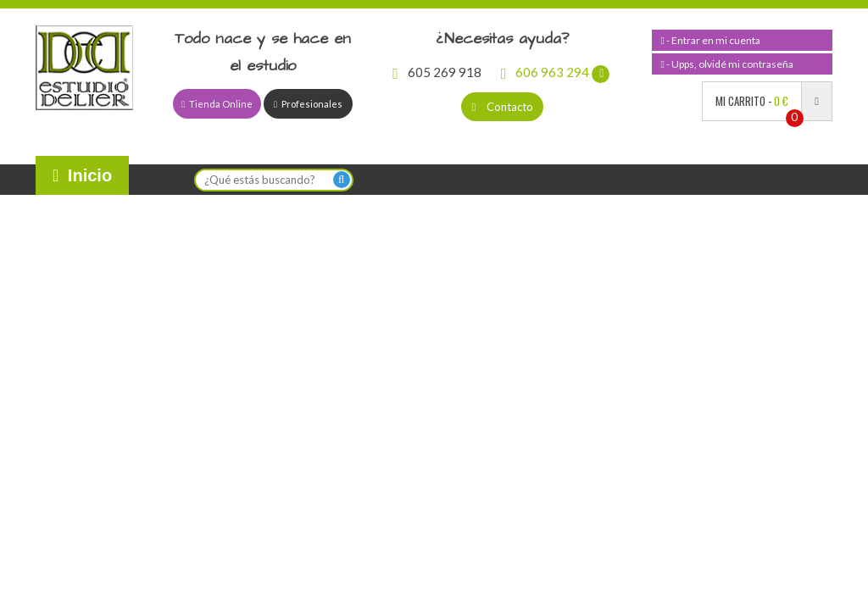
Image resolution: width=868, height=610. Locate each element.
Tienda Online (217, 104)
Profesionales (308, 104)
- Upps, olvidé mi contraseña (726, 64)
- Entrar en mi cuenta (710, 40)
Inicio (82, 175)
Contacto (502, 107)
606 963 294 (556, 72)
